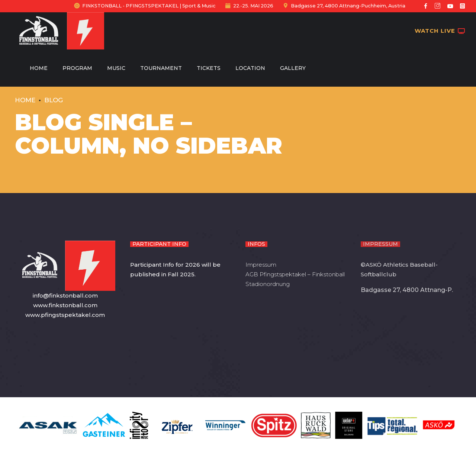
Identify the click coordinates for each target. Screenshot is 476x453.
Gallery (293, 68)
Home (39, 68)
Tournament (161, 68)
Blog (54, 100)
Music (116, 68)
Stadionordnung (268, 284)
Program (77, 68)
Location (250, 68)
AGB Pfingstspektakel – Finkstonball (295, 274)
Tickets (209, 68)
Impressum (261, 265)
